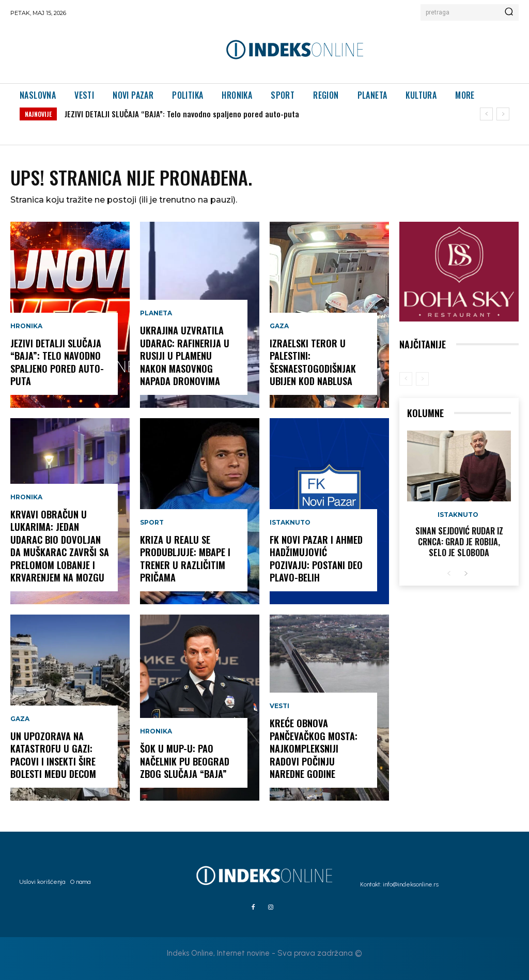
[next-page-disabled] (422, 379)
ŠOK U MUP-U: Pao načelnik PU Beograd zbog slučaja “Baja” (185, 762)
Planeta (156, 316)
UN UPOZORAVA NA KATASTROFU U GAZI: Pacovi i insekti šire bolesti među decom (53, 756)
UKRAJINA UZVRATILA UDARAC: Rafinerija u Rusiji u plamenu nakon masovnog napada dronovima (185, 357)
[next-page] (466, 573)
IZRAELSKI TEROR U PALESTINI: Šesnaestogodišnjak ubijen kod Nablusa (313, 363)
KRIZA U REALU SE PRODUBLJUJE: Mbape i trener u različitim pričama (185, 559)
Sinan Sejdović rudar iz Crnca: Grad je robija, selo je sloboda (459, 542)
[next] (503, 114)
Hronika (26, 328)
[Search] (509, 12)
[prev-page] (406, 379)
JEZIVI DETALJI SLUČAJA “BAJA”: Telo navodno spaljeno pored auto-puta (182, 114)
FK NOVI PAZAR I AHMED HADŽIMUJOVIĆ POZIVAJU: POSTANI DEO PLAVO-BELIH (319, 559)
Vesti (279, 709)
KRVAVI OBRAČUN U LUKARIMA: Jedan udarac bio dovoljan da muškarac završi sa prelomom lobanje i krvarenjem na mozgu (59, 547)
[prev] (486, 114)
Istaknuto (290, 525)
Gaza (20, 721)
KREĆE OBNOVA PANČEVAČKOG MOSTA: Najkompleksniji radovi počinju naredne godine (313, 749)
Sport (152, 525)
